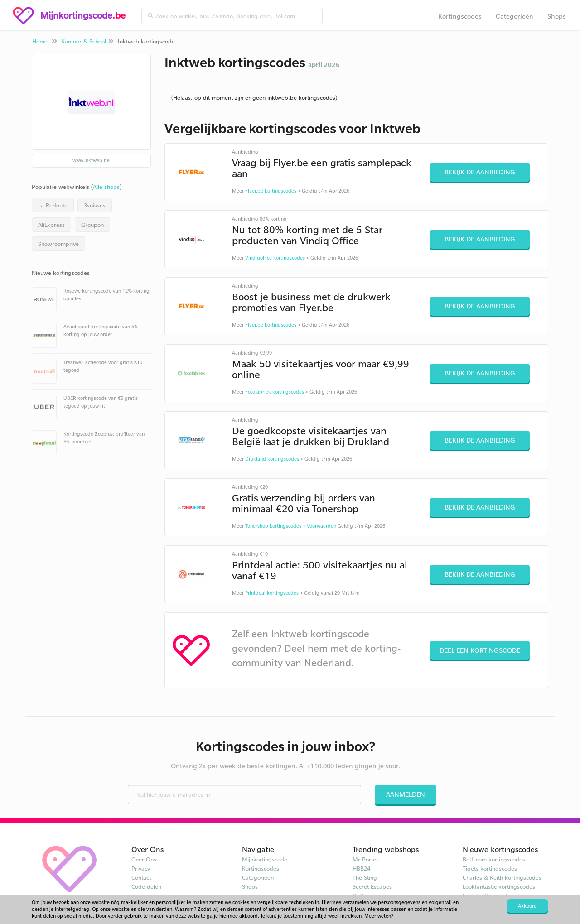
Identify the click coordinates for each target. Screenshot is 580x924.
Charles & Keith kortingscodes (502, 877)
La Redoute (53, 205)
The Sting (365, 877)
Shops (557, 16)
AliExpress (51, 225)
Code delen (146, 886)
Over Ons (144, 859)
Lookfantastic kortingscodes (499, 886)
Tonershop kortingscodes (273, 526)
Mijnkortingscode (265, 859)
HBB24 (361, 868)
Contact (141, 877)
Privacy (141, 868)
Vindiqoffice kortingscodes (275, 258)
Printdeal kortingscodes (272, 593)
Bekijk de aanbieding (480, 172)
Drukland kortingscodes (272, 459)
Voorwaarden (321, 526)
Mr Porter (365, 859)
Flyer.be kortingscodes (271, 191)
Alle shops (106, 187)
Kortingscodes (460, 16)
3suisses (95, 205)
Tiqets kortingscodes (490, 868)
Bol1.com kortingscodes (494, 859)
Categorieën (515, 16)
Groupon (92, 225)
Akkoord (527, 906)
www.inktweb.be (91, 160)
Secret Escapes (372, 886)
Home (40, 41)
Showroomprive (58, 244)
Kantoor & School (84, 41)
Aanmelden (406, 794)
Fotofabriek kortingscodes (275, 392)
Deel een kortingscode (480, 650)
